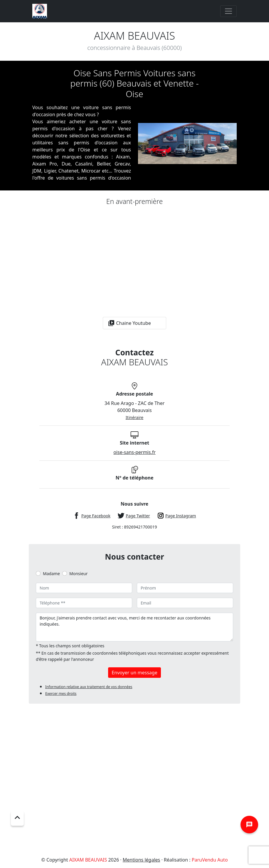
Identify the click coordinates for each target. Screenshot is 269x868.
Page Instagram (181, 516)
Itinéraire (134, 417)
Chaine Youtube (129, 323)
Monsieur (78, 574)
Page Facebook (96, 516)
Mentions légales (142, 860)
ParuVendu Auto (210, 860)
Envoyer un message (134, 673)
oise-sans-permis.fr (134, 452)
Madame (51, 574)
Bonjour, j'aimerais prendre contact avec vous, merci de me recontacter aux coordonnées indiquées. (134, 627)
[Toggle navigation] (228, 11)
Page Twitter (138, 516)
